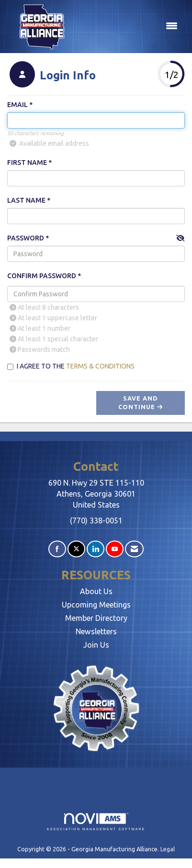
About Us (96, 591)
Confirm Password (42, 276)
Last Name (26, 200)
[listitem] (51, 76)
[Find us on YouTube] (115, 549)
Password (26, 238)
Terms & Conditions (100, 366)
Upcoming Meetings (96, 605)
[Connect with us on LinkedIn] (96, 549)
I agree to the (71, 366)
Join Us (96, 645)
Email (17, 105)
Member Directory (96, 618)
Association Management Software (96, 822)
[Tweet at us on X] (76, 549)
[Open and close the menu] (129, 26)
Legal (168, 849)
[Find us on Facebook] (57, 549)
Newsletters (96, 631)
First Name (27, 163)
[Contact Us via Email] (134, 549)
